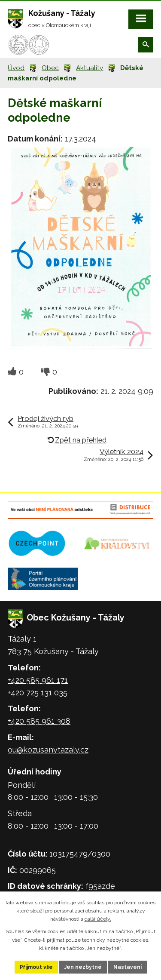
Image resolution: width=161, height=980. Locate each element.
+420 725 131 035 (38, 693)
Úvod (16, 68)
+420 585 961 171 (38, 680)
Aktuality (90, 68)
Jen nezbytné (83, 967)
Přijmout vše (36, 967)
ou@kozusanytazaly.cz (48, 750)
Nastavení (128, 967)
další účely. (98, 919)
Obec (50, 68)
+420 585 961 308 (39, 721)
